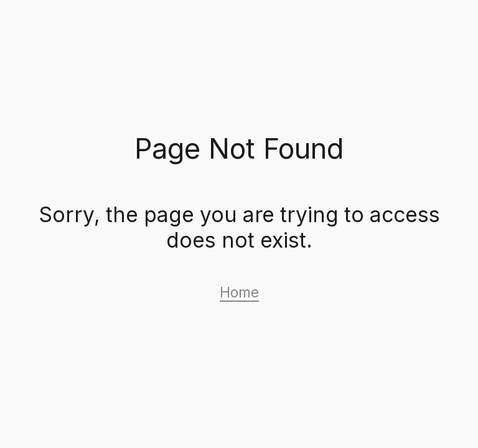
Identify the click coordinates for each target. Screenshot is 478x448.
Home (239, 292)
